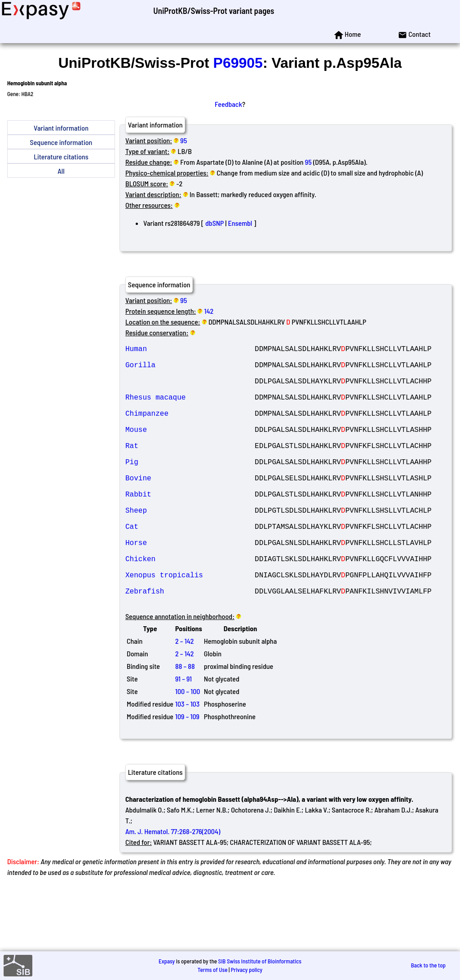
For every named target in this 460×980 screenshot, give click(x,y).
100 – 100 (188, 749)
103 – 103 (187, 761)
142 (209, 311)
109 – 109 (187, 774)
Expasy (167, 961)
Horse (190, 587)
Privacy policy (247, 970)
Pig (190, 488)
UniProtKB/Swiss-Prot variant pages (214, 11)
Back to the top (428, 965)
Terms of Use (213, 970)
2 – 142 (184, 698)
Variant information (61, 128)
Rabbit (190, 528)
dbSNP (215, 223)
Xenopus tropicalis (190, 627)
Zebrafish (190, 646)
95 (184, 140)
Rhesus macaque (190, 409)
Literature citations (61, 156)
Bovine (190, 508)
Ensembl (240, 223)
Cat (190, 567)
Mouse (190, 449)
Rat (190, 469)
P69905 (238, 63)
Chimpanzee (190, 429)
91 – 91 (184, 736)
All (61, 171)
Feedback (228, 104)
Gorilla (190, 370)
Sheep (190, 548)
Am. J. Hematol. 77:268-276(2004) (173, 889)
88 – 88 (185, 723)
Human (190, 350)
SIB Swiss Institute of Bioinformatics (260, 961)
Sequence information (61, 142)
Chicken (190, 607)
